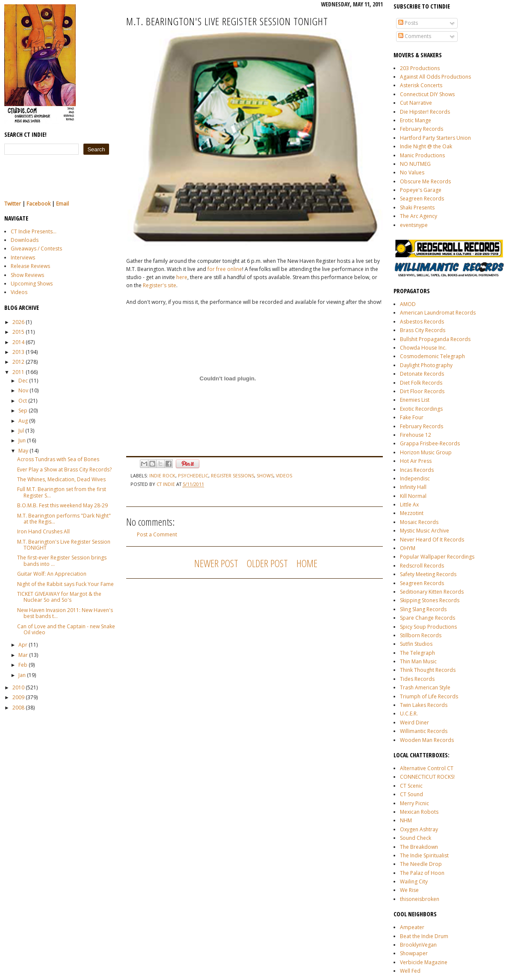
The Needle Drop (421, 864)
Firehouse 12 (416, 435)
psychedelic (193, 475)
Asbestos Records (422, 322)
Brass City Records (423, 330)
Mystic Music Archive (425, 531)
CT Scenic (411, 786)
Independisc (415, 478)
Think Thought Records (428, 670)
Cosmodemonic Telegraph (432, 356)
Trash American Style (425, 687)
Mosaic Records (419, 522)
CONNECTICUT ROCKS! (427, 777)
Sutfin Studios (416, 644)
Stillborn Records (421, 635)
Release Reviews (30, 266)
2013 (18, 352)
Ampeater (412, 927)
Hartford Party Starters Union (435, 138)
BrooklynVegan (418, 945)
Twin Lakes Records (424, 705)
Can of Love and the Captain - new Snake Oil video (66, 629)
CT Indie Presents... (34, 231)
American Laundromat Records (438, 313)
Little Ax (409, 505)
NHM (406, 820)
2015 (18, 332)
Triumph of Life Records (429, 696)
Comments (415, 36)
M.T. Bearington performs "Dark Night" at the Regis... (64, 519)
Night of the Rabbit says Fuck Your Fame (65, 584)
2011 (18, 372)
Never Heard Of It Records (432, 540)
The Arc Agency (419, 216)
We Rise (409, 890)
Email (62, 204)
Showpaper (414, 953)
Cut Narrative (416, 103)
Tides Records (417, 679)
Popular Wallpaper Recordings (437, 557)
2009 (18, 697)
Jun (22, 440)
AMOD (408, 304)
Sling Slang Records (423, 609)
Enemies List (415, 400)
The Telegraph (417, 653)
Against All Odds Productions (435, 77)
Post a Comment (157, 534)
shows (265, 475)
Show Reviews (27, 275)
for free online (225, 269)
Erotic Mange (416, 120)
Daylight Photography (426, 365)
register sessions (232, 475)
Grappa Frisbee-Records (430, 443)
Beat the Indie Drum (424, 936)
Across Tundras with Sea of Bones (58, 459)
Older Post (267, 563)
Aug (23, 421)
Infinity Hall (413, 487)
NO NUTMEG (415, 164)
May (23, 451)
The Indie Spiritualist (424, 855)
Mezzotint (412, 513)
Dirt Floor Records (422, 391)
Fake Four (412, 417)
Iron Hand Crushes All (43, 531)
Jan (22, 675)
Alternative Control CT (427, 768)
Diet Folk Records (421, 383)
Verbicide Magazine (424, 962)
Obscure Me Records (425, 181)
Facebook (38, 204)
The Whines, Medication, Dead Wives (61, 479)
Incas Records (417, 470)
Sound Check (416, 838)
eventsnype (414, 225)
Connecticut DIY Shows (427, 94)
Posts (408, 23)
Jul (21, 431)
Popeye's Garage (421, 190)
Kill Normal (413, 496)
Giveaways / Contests (36, 249)
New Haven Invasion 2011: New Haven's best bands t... (65, 613)
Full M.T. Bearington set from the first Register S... (62, 492)
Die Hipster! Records (425, 112)
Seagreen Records (422, 199)
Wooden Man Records (427, 740)
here (182, 277)
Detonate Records (422, 374)
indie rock (162, 475)
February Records (422, 129)
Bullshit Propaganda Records (435, 339)
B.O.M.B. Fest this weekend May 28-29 (62, 505)
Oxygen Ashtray (419, 829)
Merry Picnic (414, 803)
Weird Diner (414, 722)
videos (284, 475)
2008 (18, 708)
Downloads (25, 240)
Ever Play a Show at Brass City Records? (64, 469)
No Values (412, 172)
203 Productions (420, 68)
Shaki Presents (417, 207)
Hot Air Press (416, 461)
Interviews (23, 258)
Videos (19, 292)
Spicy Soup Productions (428, 627)
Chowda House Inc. (423, 348)
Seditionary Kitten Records (432, 592)
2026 (18, 322)
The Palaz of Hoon (422, 873)
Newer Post (216, 563)
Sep (23, 411)
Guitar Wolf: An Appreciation (52, 574)
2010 (18, 687)
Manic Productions (422, 155)
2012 (18, 362)
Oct (23, 401)
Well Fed (410, 971)
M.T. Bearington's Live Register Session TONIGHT (64, 545)
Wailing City (414, 881)
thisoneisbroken (420, 899)
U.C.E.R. (409, 714)
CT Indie (166, 484)
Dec (23, 381)
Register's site (160, 285)
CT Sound (411, 794)
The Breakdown (419, 847)
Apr (23, 645)
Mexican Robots (419, 812)
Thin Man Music (418, 661)
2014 (18, 342)
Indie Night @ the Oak (426, 146)
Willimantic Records (424, 731)
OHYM (408, 548)
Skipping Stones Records (430, 600)
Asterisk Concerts (421, 85)
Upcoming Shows (32, 284)
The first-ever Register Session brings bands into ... (62, 561)
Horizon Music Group (426, 452)
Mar (23, 655)
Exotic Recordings (421, 409)
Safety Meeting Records (428, 574)
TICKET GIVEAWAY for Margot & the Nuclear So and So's (59, 597)
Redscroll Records (422, 566)
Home (307, 563)
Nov (23, 390)
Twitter (13, 204)
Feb (23, 665)
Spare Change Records (428, 618)
